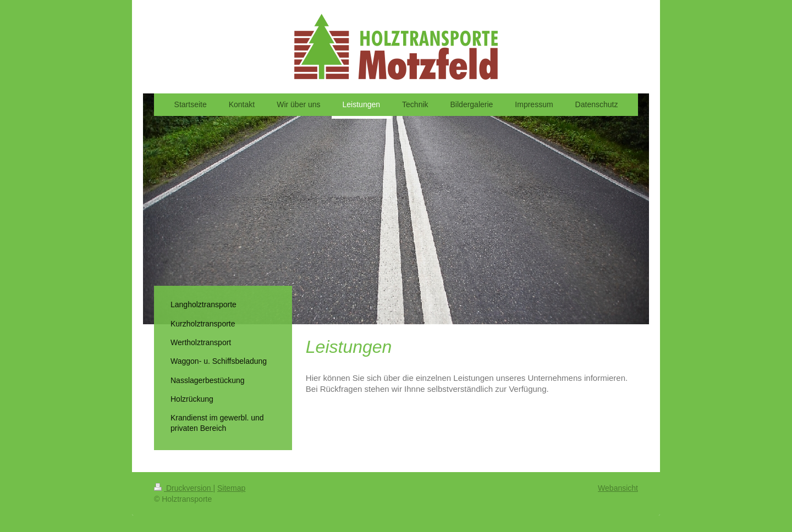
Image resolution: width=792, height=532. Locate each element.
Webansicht (618, 488)
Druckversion (183, 488)
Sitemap (231, 488)
